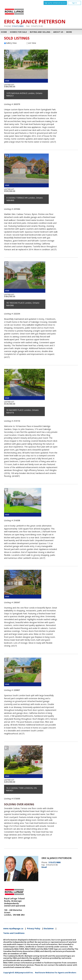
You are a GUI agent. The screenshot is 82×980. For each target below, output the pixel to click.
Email (44, 867)
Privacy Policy (34, 929)
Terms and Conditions (14, 933)
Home (4, 32)
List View (31, 43)
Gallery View (10, 43)
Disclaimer (49, 929)
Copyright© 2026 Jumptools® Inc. (18, 973)
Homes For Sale (18, 32)
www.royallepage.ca (13, 929)
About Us (58, 32)
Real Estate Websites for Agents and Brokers (56, 973)
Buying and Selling (40, 32)
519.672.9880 (18, 26)
